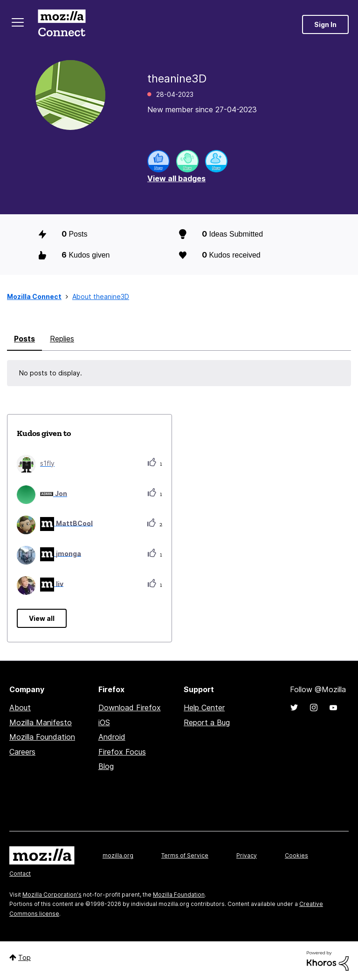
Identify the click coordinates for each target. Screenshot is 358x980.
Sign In (325, 24)
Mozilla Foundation (42, 737)
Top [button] (24, 957)
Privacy (247, 855)
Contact (20, 874)
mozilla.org (118, 855)
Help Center (204, 708)
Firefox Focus (122, 752)
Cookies (296, 855)
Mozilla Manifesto (41, 722)
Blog (106, 766)
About (20, 708)
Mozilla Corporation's (52, 895)
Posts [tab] (24, 339)
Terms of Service (185, 855)
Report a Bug (207, 722)
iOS (104, 722)
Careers (22, 752)
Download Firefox (130, 708)
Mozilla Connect (62, 24)
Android (112, 737)
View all (42, 618)
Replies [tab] (62, 339)
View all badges (176, 178)
